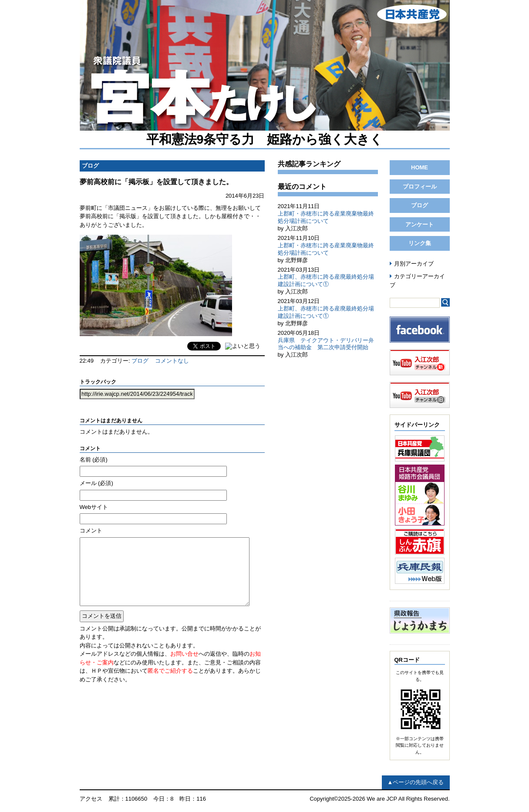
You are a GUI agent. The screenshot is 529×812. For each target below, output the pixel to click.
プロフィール (420, 187)
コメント (91, 531)
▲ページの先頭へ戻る (416, 782)
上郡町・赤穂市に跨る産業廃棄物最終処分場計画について (326, 217)
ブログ (140, 361)
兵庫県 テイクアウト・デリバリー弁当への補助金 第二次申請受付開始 (326, 344)
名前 (94, 460)
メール (96, 483)
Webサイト (94, 507)
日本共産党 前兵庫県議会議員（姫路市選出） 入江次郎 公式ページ (265, 65)
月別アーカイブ (414, 264)
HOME (419, 167)
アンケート (419, 224)
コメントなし (172, 361)
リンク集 (420, 243)
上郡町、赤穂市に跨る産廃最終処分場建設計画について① (326, 280)
